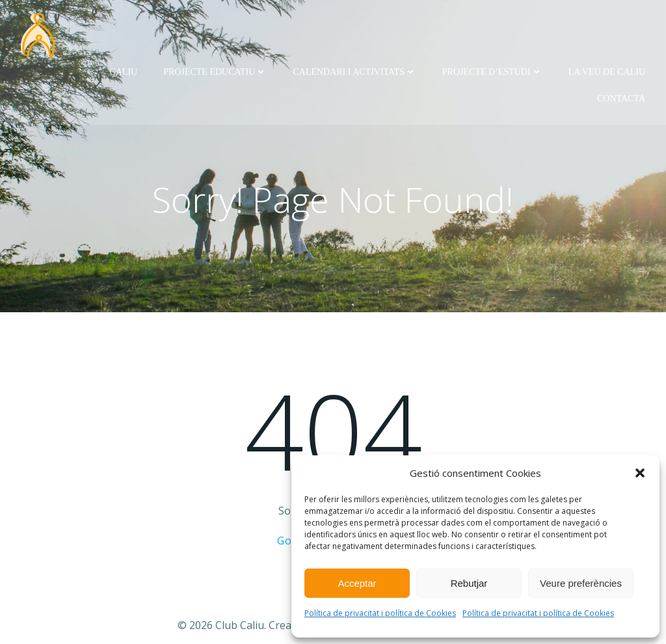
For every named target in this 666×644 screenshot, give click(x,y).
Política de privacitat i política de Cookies (380, 613)
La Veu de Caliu (607, 72)
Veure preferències (581, 583)
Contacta (621, 99)
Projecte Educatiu (215, 72)
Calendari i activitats (354, 72)
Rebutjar (469, 583)
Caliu (123, 72)
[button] (640, 473)
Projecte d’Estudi (492, 72)
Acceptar (357, 583)
